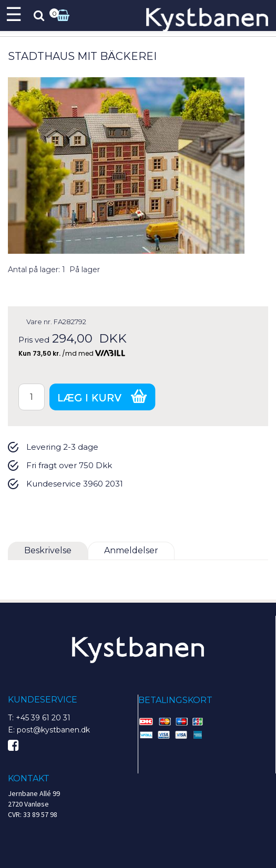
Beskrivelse (48, 550)
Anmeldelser (131, 550)
